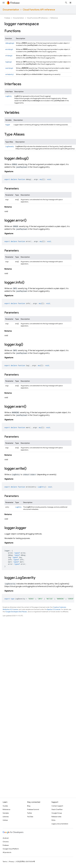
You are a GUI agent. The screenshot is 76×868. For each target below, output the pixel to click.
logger (8, 125)
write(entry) (9, 74)
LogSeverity (10, 146)
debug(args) (10, 43)
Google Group (57, 813)
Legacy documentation (60, 824)
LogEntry (8, 96)
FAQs (53, 820)
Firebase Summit (33, 809)
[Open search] (66, 3)
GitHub (5, 820)
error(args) (9, 49)
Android (6, 838)
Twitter (30, 813)
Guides (5, 806)
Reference (54, 18)
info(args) (9, 56)
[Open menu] (4, 3)
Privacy (12, 862)
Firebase (7, 18)
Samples (6, 813)
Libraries (6, 817)
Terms (5, 862)
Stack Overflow (57, 809)
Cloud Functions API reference (39, 10)
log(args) (9, 62)
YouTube (30, 817)
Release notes (56, 817)
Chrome (6, 842)
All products (7, 852)
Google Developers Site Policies (16, 612)
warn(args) (9, 68)
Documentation (11, 10)
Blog (29, 806)
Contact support (57, 806)
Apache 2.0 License (54, 609)
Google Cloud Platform (11, 849)
